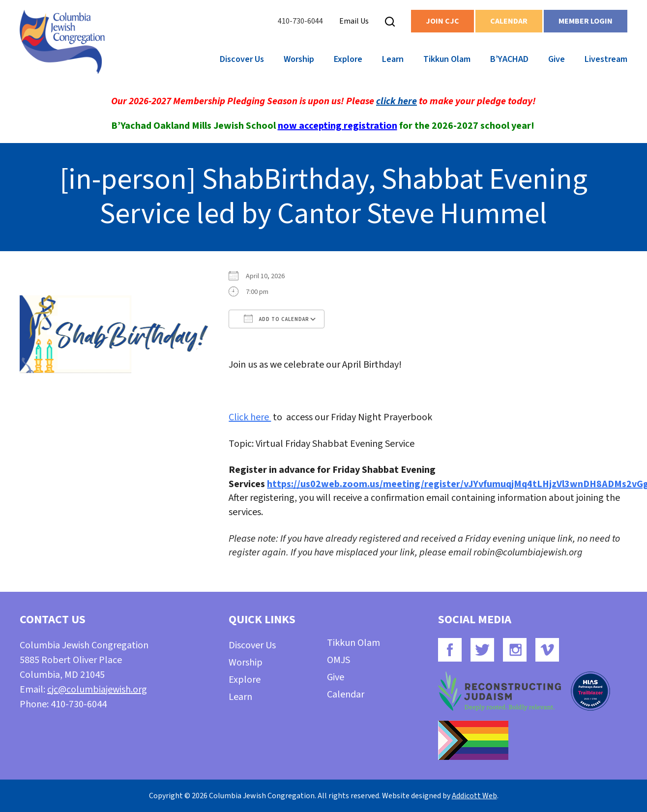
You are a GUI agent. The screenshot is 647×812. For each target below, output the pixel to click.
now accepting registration (338, 126)
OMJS (338, 660)
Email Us (354, 21)
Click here (250, 417)
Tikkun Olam (447, 59)
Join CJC (442, 21)
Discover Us (242, 59)
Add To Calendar (277, 319)
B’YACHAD (509, 59)
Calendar (509, 21)
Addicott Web (474, 796)
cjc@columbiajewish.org (97, 690)
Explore (348, 59)
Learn (393, 59)
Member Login (586, 21)
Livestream (606, 59)
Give (557, 59)
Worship (299, 59)
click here (397, 101)
